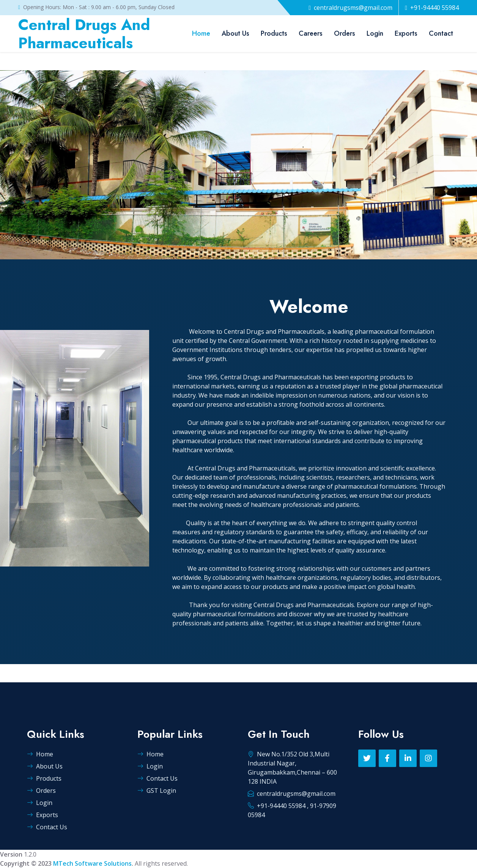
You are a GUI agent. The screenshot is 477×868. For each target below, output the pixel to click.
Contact (441, 33)
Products (274, 33)
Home (201, 33)
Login (375, 33)
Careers (311, 33)
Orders (345, 33)
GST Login (157, 791)
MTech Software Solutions (92, 863)
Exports (406, 33)
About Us (235, 33)
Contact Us (47, 827)
